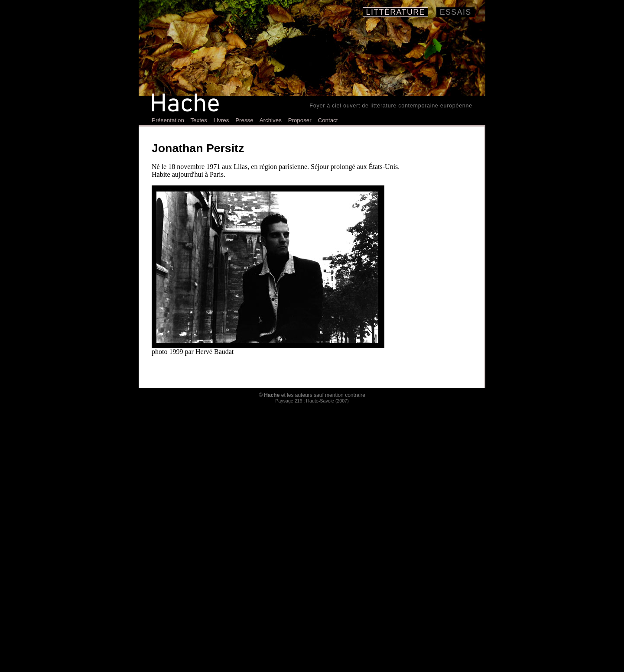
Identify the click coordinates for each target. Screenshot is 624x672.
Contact (328, 120)
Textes (199, 120)
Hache (272, 395)
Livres (221, 120)
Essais (455, 12)
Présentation (168, 120)
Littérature (395, 12)
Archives (271, 120)
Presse (244, 120)
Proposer (300, 120)
